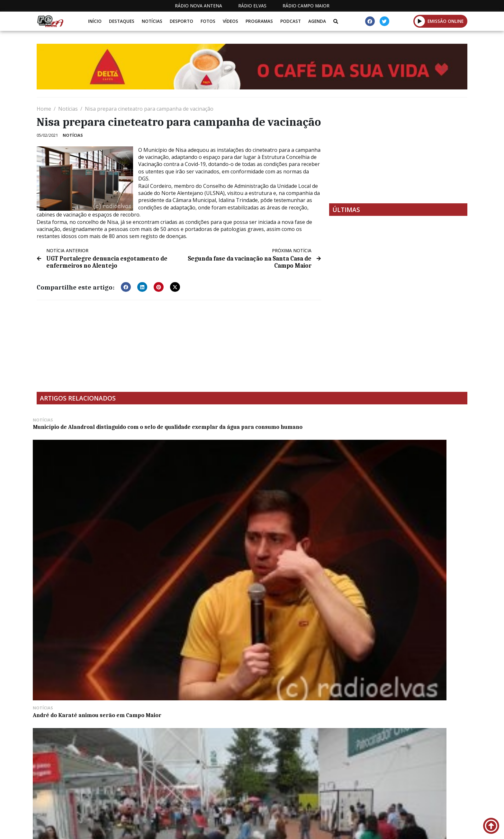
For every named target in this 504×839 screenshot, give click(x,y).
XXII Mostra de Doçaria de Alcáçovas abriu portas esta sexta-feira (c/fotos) (414, 498)
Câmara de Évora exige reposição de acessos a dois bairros (85, 694)
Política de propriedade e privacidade (421, 829)
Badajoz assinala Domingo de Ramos (85, 594)
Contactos (347, 829)
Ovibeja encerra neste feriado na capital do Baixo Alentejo (300, 494)
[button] (420, 21)
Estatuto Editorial (250, 829)
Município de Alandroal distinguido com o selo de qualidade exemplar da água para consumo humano (86, 433)
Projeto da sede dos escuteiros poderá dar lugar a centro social (409, 597)
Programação (304, 829)
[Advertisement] (398, 150)
